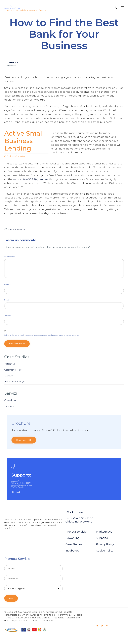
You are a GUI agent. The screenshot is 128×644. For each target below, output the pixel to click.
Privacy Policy (105, 544)
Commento (10, 257)
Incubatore (10, 406)
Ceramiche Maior (13, 370)
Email (7, 300)
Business (11, 62)
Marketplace (104, 532)
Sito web (8, 315)
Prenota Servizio (76, 532)
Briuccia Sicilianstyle (15, 382)
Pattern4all (10, 364)
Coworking (10, 400)
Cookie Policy (105, 551)
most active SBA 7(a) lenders (31, 179)
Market (21, 230)
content (12, 230)
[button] (24, 440)
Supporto (102, 538)
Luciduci (9, 376)
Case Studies (74, 544)
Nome (7, 284)
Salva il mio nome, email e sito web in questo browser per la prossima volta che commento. (41, 335)
